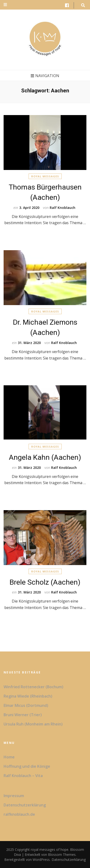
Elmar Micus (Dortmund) (26, 705)
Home (9, 757)
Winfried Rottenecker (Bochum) (33, 687)
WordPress (41, 860)
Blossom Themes (61, 855)
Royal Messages (45, 176)
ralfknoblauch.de (19, 814)
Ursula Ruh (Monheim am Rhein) (33, 724)
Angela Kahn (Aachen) (45, 457)
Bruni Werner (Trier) (23, 715)
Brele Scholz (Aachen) (45, 582)
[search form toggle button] (83, 5)
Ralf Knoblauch (63, 208)
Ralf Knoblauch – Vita (23, 776)
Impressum (14, 796)
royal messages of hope (50, 849)
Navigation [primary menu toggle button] (45, 76)
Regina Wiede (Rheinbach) (28, 696)
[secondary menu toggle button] (5, 5)
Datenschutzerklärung (25, 805)
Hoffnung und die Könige (27, 766)
